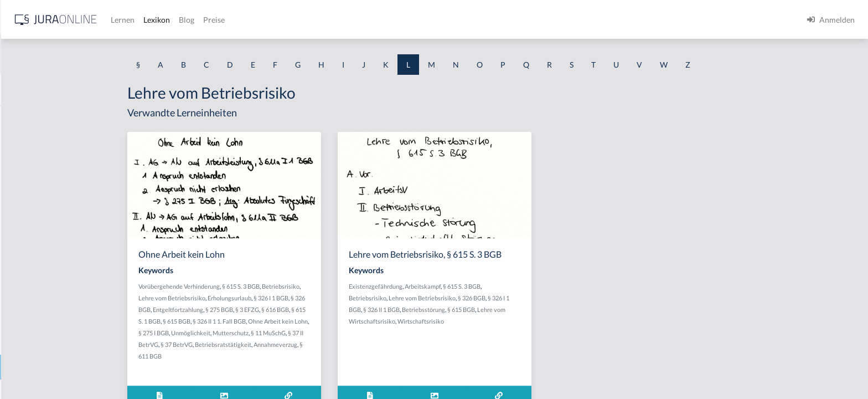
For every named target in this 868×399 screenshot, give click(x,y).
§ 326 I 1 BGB (359, 298)
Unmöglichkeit (279, 333)
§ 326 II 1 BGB (469, 310)
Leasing (22, 193)
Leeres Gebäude (36, 317)
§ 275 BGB (307, 310)
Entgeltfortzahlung (266, 310)
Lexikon (333, 20)
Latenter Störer (35, 168)
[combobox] (89, 54)
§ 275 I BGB (242, 333)
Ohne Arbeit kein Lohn (366, 321)
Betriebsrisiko (369, 286)
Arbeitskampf (511, 286)
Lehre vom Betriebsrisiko (52, 367)
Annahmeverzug (363, 344)
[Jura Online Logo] (232, 20)
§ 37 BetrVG (265, 344)
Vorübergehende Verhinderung (267, 286)
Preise (390, 20)
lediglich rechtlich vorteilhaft (59, 292)
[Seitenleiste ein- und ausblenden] (159, 17)
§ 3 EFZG (335, 310)
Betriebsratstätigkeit (311, 344)
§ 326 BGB (560, 298)
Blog (363, 20)
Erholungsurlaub (317, 298)
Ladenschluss (32, 118)
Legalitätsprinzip (37, 342)
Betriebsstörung (512, 310)
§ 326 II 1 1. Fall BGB (307, 321)
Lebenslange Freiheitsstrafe (56, 267)
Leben (19, 218)
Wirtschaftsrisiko (509, 321)
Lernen (299, 20)
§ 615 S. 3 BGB (329, 286)
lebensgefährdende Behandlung (63, 242)
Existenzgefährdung (464, 286)
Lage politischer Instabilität (55, 143)
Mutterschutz (319, 333)
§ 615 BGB (265, 321)
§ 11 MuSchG (356, 333)
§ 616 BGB (363, 310)
